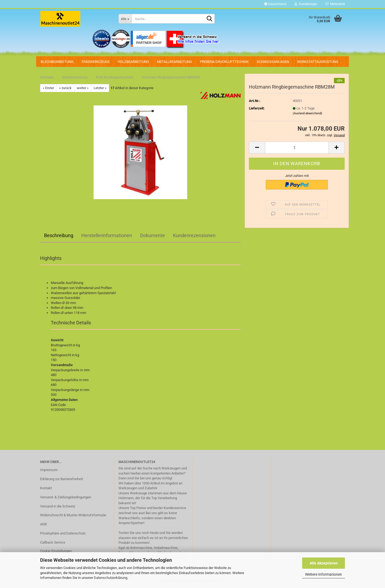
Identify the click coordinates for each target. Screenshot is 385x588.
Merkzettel (335, 4)
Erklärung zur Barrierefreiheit (61, 479)
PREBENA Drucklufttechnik (224, 62)
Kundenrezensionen (194, 235)
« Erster (48, 88)
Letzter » (100, 88)
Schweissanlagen (273, 62)
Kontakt (46, 488)
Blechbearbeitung (57, 62)
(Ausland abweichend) (307, 113)
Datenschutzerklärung (111, 578)
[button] (275, 4)
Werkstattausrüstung (318, 62)
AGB (43, 524)
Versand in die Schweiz (58, 506)
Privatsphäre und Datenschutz (63, 533)
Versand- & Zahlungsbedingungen (66, 497)
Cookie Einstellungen (56, 551)
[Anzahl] (297, 148)
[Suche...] (125, 19)
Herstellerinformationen (107, 235)
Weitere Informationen (324, 574)
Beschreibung (59, 235)
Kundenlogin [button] (306, 4)
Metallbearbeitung (174, 62)
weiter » (83, 88)
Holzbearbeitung (133, 62)
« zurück (65, 88)
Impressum (49, 470)
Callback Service (53, 542)
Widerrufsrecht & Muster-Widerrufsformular (73, 515)
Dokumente (153, 235)
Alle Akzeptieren (324, 563)
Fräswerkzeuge (96, 62)
